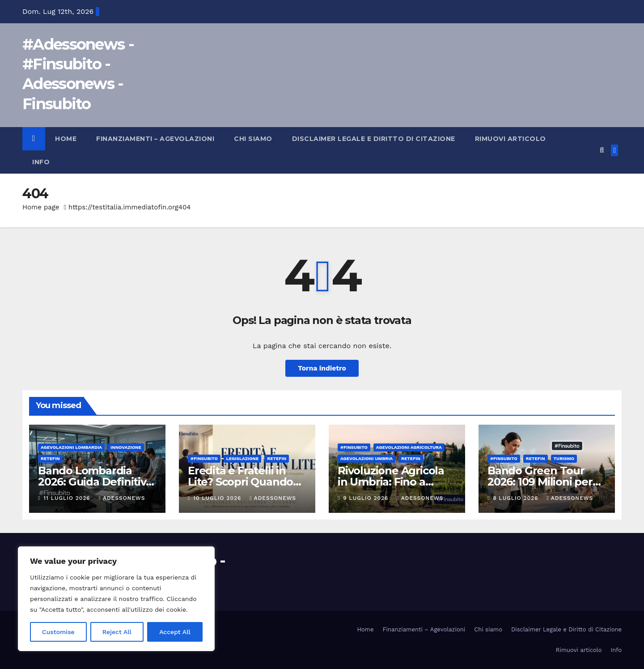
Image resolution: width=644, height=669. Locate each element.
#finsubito (204, 458)
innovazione (126, 447)
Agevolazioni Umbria (366, 458)
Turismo (564, 458)
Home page (41, 207)
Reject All (117, 632)
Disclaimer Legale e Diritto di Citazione (374, 139)
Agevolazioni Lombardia (71, 447)
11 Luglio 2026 (68, 498)
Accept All (175, 632)
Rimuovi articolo (511, 139)
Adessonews (122, 498)
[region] (116, 599)
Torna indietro (322, 368)
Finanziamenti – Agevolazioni (155, 139)
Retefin (50, 458)
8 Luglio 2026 (517, 498)
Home (66, 139)
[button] (602, 150)
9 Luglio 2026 (367, 498)
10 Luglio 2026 (218, 498)
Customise (58, 632)
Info (41, 162)
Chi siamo (253, 139)
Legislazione (243, 458)
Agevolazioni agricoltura (409, 447)
